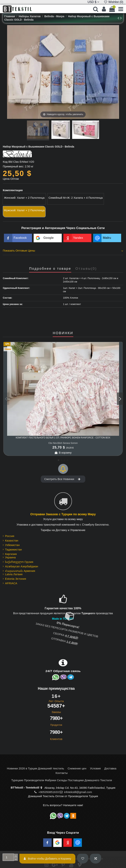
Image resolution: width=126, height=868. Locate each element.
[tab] (63, 251)
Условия (95, 768)
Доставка (110, 768)
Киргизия (11, 554)
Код (5, 162)
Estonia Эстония (16, 579)
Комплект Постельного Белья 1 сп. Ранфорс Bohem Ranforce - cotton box (63, 438)
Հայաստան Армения (20, 571)
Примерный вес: (13, 166)
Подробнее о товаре (50, 269)
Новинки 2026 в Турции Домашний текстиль (36, 768)
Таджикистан (13, 549)
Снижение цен (77, 768)
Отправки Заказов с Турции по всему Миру (63, 514)
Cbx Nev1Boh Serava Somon (63, 443)
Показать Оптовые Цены (63, 251)
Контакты (62, 773)
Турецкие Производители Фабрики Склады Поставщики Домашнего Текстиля (62, 780)
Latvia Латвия (14, 574)
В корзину (63, 453)
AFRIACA (11, 583)
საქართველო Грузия (19, 562)
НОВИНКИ (63, 333)
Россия (10, 536)
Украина (10, 557)
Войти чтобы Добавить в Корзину (47, 859)
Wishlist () (113, 2)
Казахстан (12, 540)
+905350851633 (49, 792)
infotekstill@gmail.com (78, 792)
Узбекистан (12, 545)
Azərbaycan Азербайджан (22, 566)
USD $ (93, 2)
